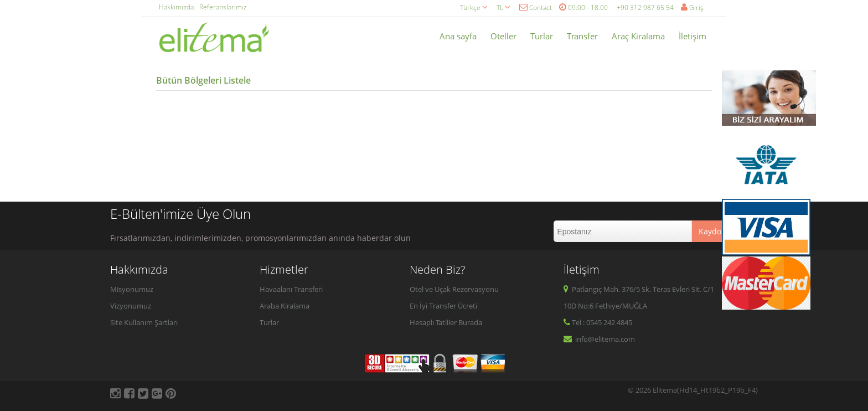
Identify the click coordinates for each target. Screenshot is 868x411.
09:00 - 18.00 (583, 7)
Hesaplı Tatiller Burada (446, 322)
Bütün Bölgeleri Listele (203, 80)
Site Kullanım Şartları (144, 322)
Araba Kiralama (285, 306)
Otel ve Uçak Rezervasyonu (454, 289)
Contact (536, 7)
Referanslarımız (223, 7)
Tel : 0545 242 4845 (598, 322)
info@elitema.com (599, 339)
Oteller (503, 36)
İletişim (693, 36)
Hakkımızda (176, 7)
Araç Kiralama (638, 36)
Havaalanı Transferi (291, 289)
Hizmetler (284, 269)
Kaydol (711, 231)
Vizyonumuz (131, 306)
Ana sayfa (458, 36)
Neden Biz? (437, 269)
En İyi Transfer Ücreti (443, 306)
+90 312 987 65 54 (645, 7)
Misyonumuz (132, 289)
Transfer (582, 36)
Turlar (542, 36)
